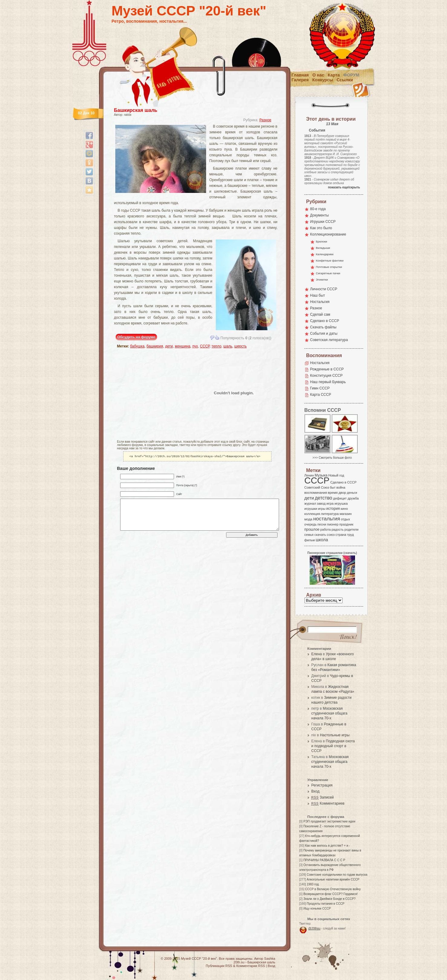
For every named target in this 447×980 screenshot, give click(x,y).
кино (344, 509)
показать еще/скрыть (344, 187)
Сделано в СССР (325, 321)
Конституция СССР (327, 376)
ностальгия (327, 519)
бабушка (137, 346)
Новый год (336, 475)
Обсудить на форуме (136, 337)
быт (333, 487)
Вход (316, 791)
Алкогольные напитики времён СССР (333, 879)
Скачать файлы (323, 327)
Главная (300, 75)
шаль (228, 346)
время (333, 493)
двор (342, 493)
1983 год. (313, 884)
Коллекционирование (328, 234)
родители (352, 529)
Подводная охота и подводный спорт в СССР (333, 746)
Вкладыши (323, 248)
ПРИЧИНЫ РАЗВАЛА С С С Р (324, 860)
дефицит (340, 498)
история (333, 509)
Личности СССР (324, 289)
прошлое (312, 529)
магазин (346, 514)
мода (309, 519)
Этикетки (322, 280)
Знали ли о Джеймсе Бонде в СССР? (329, 899)
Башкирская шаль (136, 110)
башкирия (155, 346)
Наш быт (318, 295)
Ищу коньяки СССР (317, 908)
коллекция (312, 514)
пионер (333, 524)
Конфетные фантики (330, 260)
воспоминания (316, 493)
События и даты (324, 334)
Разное (265, 120)
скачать (320, 535)
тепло (216, 346)
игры (322, 509)
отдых (345, 519)
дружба (353, 498)
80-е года (318, 209)
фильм (310, 540)
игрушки (311, 509)
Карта (334, 75)
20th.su (239, 962)
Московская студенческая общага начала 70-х (329, 713)
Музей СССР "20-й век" (189, 11)
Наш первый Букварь (328, 382)
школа (322, 540)
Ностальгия (320, 302)
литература (330, 514)
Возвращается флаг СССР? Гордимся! (330, 894)
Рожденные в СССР (327, 369)
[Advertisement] (153, 393)
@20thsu (314, 928)
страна (341, 535)
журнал (310, 503)
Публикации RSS (219, 966)
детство (324, 498)
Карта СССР (321, 395)
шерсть (240, 346)
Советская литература (329, 340)
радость (337, 529)
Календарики (325, 254)
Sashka (270, 959)
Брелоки (322, 241)
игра (330, 503)
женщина (183, 346)
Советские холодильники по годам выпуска (337, 875)
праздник (346, 524)
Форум (351, 75)
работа (325, 529)
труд (350, 535)
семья (309, 535)
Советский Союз (317, 487)
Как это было (321, 228)
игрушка (341, 503)
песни (322, 524)
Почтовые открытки (329, 267)
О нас (318, 75)
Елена (317, 654)
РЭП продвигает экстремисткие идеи (329, 821)
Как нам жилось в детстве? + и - (328, 846)
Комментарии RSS (251, 966)
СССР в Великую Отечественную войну (333, 889)
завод (321, 503)
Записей (323, 797)
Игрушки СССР (323, 222)
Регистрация (322, 785)
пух (195, 346)
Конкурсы (323, 80)
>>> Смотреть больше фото (332, 458)
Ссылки (345, 80)
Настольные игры (335, 735)
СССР (205, 346)
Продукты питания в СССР (326, 904)
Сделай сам (320, 314)
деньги (352, 493)
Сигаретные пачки (328, 273)
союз (331, 535)
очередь (311, 524)
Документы (320, 215)
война (341, 487)
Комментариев (328, 803)
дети (169, 346)
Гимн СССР (320, 388)
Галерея (300, 80)
